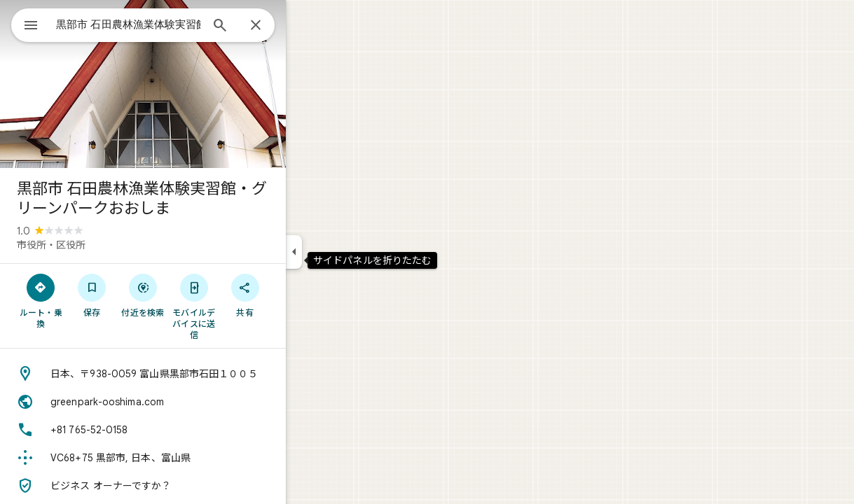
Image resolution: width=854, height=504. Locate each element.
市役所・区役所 (102, 245)
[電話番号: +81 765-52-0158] (193, 430)
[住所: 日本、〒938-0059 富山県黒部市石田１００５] (193, 374)
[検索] (270, 27)
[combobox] (165, 24)
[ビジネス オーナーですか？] (193, 486)
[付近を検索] (194, 295)
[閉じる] (306, 26)
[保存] (143, 295)
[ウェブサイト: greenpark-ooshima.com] (193, 402)
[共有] (295, 295)
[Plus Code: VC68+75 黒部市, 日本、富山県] (193, 458)
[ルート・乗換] (91, 300)
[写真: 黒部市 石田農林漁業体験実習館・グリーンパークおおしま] (193, 84)
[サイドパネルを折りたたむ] (344, 252)
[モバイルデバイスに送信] (244, 306)
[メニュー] (25, 24)
